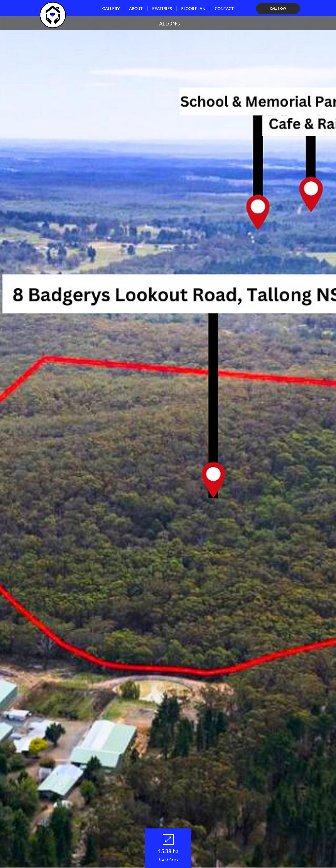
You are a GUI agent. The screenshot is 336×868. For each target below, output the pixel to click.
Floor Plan (193, 9)
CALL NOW (278, 8)
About (136, 9)
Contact (224, 9)
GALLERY (111, 9)
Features (162, 9)
